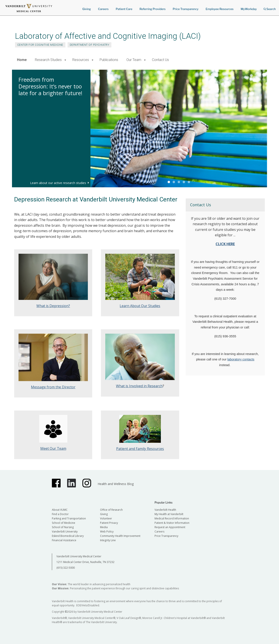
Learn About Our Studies (140, 306)
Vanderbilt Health (165, 510)
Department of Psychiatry (90, 45)
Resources (81, 60)
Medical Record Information (172, 518)
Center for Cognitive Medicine (40, 45)
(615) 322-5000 (66, 568)
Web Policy (107, 532)
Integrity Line (108, 540)
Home (22, 60)
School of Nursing (63, 527)
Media (104, 527)
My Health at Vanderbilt (169, 514)
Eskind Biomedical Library (68, 536)
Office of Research (111, 510)
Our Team (134, 60)
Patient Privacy (109, 523)
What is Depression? (53, 306)
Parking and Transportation (69, 518)
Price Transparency (186, 9)
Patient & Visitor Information (172, 523)
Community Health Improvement (120, 536)
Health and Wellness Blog (116, 484)
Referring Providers (152, 9)
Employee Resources (219, 9)
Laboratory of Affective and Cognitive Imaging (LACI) (108, 36)
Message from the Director (53, 387)
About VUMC (60, 510)
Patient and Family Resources (140, 449)
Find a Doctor (60, 514)
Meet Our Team (53, 448)
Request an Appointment (170, 527)
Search (270, 8)
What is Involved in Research (139, 386)
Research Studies (48, 60)
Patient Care (124, 9)
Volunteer (106, 518)
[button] (65, 60)
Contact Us (160, 60)
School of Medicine (64, 523)
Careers (103, 9)
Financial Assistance (64, 540)
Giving (87, 9)
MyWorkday (249, 9)
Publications (109, 60)
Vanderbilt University (65, 532)
